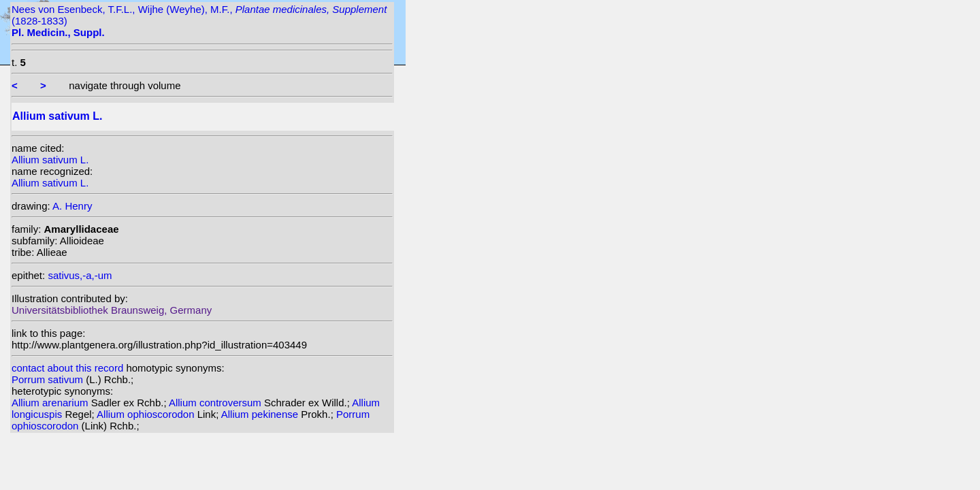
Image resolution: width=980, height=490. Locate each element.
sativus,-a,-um (80, 275)
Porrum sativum (49, 379)
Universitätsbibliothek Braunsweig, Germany (112, 310)
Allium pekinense (261, 414)
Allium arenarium (51, 403)
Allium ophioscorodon (147, 414)
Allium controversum (216, 403)
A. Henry (72, 206)
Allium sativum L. (50, 160)
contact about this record (67, 368)
